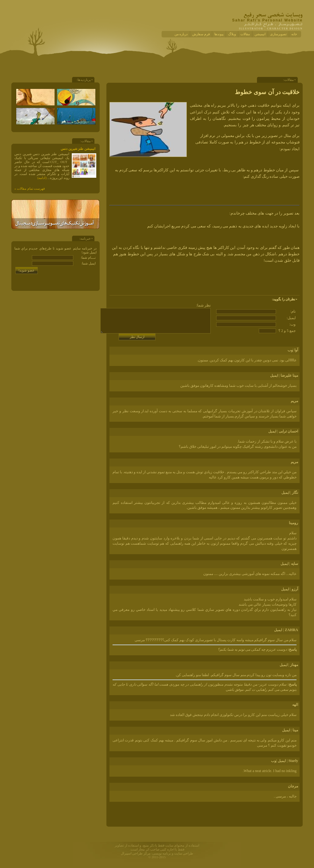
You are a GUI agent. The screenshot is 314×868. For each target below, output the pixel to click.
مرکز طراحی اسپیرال (136, 853)
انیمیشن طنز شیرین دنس (78, 149)
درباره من (181, 34)
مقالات (245, 34)
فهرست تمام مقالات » (30, 189)
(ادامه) (42, 178)
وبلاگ (232, 34)
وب (290, 350)
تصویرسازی (278, 34)
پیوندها (219, 34)
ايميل (274, 375)
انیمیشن (260, 34)
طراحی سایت (184, 853)
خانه (294, 34)
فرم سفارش (201, 34)
